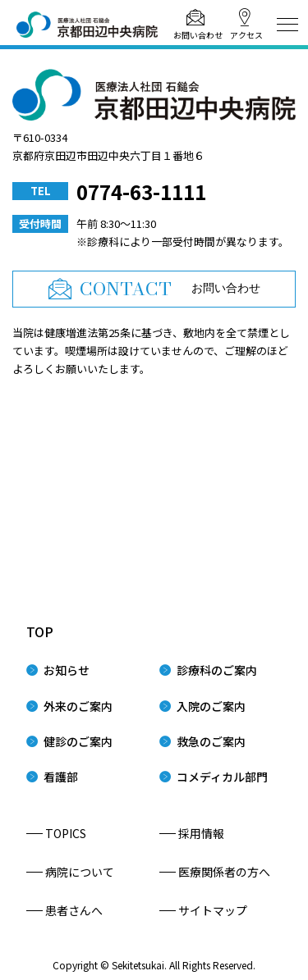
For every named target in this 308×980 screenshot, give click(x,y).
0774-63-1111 (141, 191)
